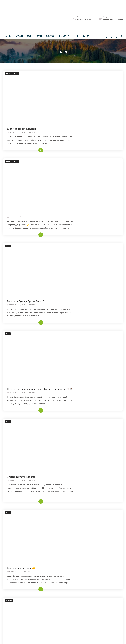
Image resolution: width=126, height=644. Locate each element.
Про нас (9, 445)
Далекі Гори (27, 637)
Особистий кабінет (81, 36)
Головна (8, 36)
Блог (29, 36)
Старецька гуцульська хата (75, 323)
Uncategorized (12, 74)
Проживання (64, 36)
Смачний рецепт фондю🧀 (75, 385)
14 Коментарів (81, 512)
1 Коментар (80, 388)
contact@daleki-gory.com (113, 19)
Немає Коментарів (83, 79)
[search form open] (121, 36)
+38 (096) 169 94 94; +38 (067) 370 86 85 (19, 580)
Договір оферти (9, 640)
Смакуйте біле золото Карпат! (77, 508)
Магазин (19, 36)
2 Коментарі (80, 450)
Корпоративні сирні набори (76, 75)
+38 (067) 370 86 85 (85, 19)
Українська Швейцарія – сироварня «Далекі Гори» (88, 446)
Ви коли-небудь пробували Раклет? (80, 199)
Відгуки (39, 36)
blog (8, 197)
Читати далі (87, 124)
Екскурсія (50, 36)
